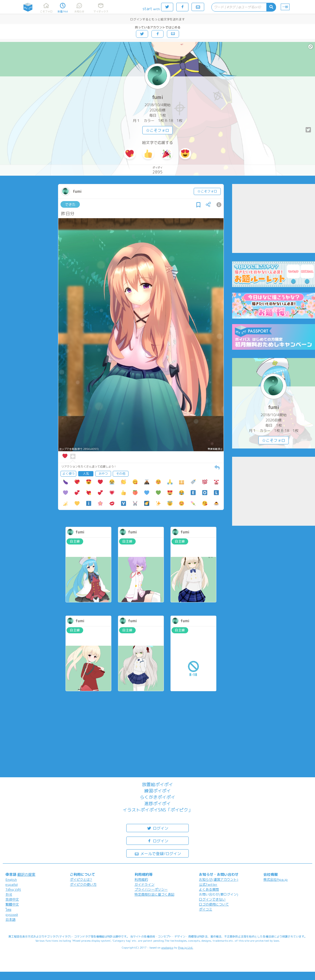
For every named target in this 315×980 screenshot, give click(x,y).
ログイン (158, 828)
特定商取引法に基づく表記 (154, 894)
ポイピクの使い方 (83, 884)
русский (12, 914)
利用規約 (141, 879)
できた (70, 204)
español (12, 884)
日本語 (11, 919)
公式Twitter (208, 884)
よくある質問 (209, 889)
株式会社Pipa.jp (275, 879)
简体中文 (12, 899)
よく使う (69, 474)
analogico (167, 947)
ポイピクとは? (81, 879)
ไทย (8, 910)
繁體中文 (12, 904)
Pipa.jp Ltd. (186, 947)
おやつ (103, 474)
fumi (158, 97)
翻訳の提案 (26, 874)
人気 (86, 474)
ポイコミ (206, 909)
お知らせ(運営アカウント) (219, 879)
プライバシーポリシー (151, 889)
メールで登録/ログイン (158, 853)
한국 (9, 894)
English (11, 879)
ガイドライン (145, 884)
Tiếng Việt (13, 889)
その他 (121, 474)
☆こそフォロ (158, 130)
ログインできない (212, 899)
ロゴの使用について (214, 904)
